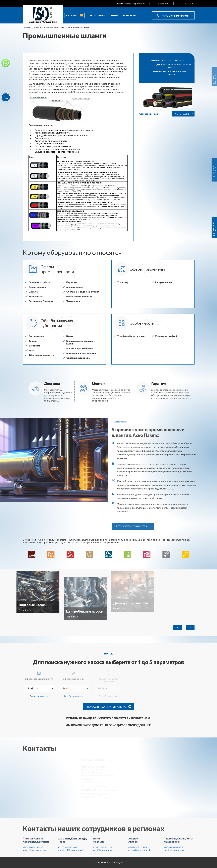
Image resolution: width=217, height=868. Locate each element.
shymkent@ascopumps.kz (71, 852)
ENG (191, 4)
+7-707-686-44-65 (175, 15)
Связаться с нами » (150, 114)
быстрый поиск (214, 47)
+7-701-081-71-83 (103, 850)
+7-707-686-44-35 (33, 850)
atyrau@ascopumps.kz (140, 852)
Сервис (114, 15)
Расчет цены (182, 114)
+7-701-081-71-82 (67, 850)
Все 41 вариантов (39, 696)
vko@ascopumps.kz (174, 852)
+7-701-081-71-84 (138, 850)
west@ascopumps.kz (104, 852)
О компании (97, 15)
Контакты (130, 15)
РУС (185, 4)
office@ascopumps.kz (134, 4)
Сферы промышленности (39, 675)
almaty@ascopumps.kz (35, 852)
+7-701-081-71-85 (173, 850)
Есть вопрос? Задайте (133, 526)
